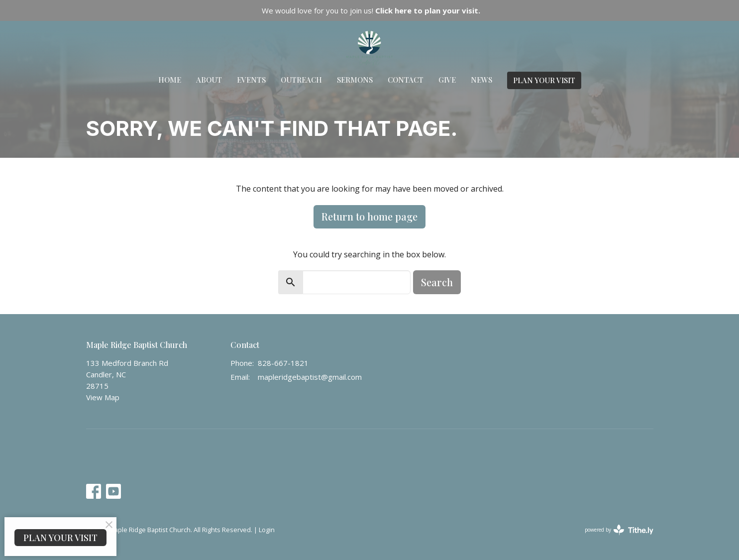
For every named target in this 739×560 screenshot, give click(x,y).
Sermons (355, 80)
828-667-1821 (283, 363)
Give (447, 80)
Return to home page (369, 216)
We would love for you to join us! (371, 10)
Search (437, 282)
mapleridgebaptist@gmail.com (310, 377)
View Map (103, 397)
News (481, 80)
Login (267, 530)
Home (170, 80)
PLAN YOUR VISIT (544, 80)
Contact (406, 80)
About (209, 80)
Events (251, 80)
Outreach (301, 80)
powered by (619, 530)
